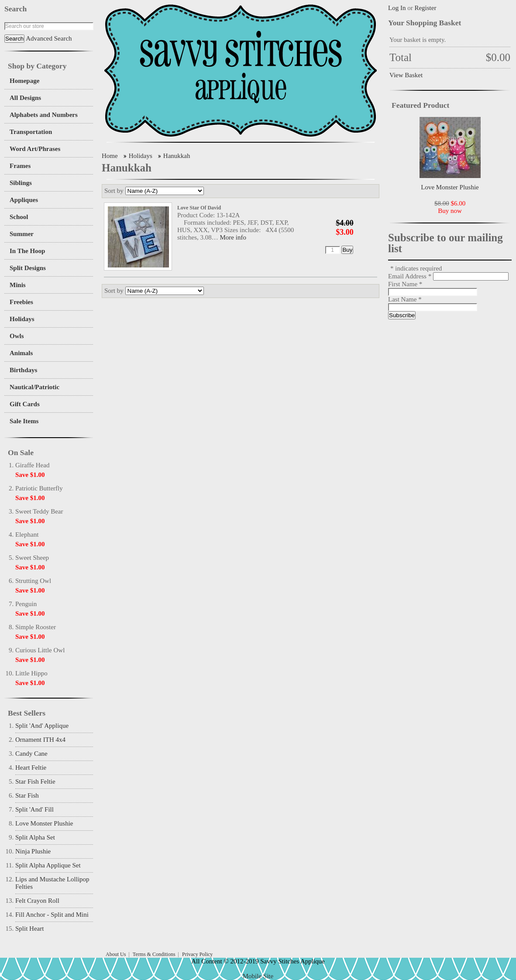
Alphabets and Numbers (44, 115)
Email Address (411, 276)
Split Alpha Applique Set (48, 865)
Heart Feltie (31, 768)
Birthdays (23, 370)
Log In (397, 8)
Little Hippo (31, 673)
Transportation (31, 132)
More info (233, 237)
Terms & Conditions (154, 954)
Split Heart (29, 929)
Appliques (24, 200)
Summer (22, 234)
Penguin (26, 604)
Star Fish (27, 795)
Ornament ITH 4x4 (40, 740)
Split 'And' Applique (42, 726)
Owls (17, 336)
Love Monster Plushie (44, 823)
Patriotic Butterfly (39, 488)
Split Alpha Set (35, 837)
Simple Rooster (36, 627)
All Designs (25, 98)
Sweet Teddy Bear (39, 511)
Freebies (21, 302)
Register (425, 8)
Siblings (21, 183)
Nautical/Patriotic (34, 387)
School (19, 217)
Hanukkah (177, 156)
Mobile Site (258, 976)
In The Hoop (27, 251)
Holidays (22, 319)
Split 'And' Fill (34, 809)
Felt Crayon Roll (37, 901)
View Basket (406, 75)
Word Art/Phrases (35, 149)
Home (110, 156)
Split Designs (28, 268)
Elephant (27, 535)
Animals (21, 353)
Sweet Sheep (32, 558)
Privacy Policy (197, 954)
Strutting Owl (33, 581)
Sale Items (24, 421)
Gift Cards (25, 404)
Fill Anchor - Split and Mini (52, 915)
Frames (20, 166)
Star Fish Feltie (35, 781)
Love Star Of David (199, 208)
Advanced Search (49, 38)
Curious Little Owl (40, 650)
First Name (405, 284)
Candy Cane (31, 754)
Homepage (24, 81)
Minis (18, 285)
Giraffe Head (32, 465)
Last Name (405, 299)
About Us (116, 954)
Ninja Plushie (33, 851)
